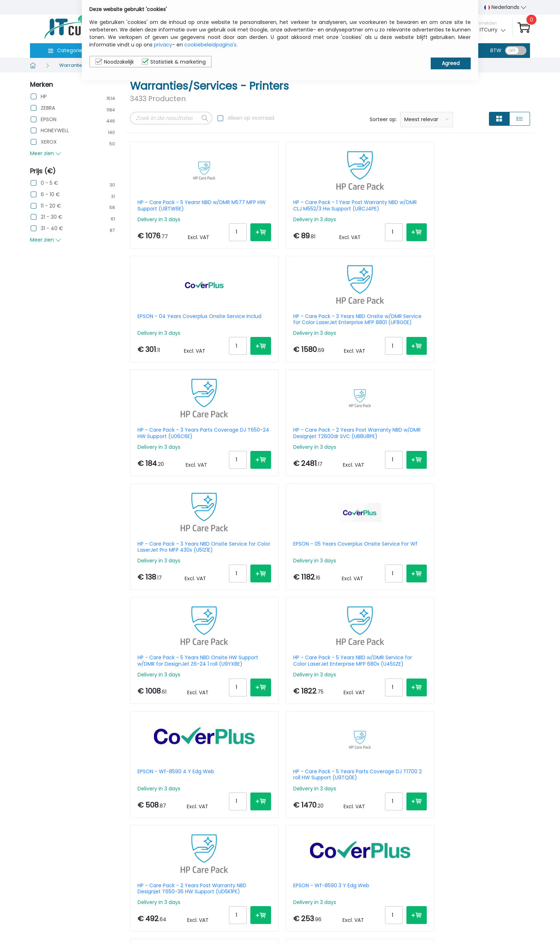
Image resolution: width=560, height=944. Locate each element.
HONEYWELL (55, 131)
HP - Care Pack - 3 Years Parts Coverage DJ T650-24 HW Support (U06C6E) (175, 328)
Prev (139, 775)
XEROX (49, 142)
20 (496, 774)
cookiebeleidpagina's (210, 45)
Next (223, 775)
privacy (163, 45)
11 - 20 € (51, 206)
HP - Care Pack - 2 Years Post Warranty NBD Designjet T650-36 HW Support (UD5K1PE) (175, 574)
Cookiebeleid (486, 909)
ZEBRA (48, 108)
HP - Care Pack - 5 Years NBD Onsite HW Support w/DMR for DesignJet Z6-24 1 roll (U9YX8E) (176, 451)
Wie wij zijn (422, 898)
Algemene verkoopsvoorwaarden (437, 924)
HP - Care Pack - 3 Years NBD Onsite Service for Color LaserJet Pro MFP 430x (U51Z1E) (380, 328)
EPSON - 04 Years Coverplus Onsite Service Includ (377, 205)
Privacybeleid (486, 898)
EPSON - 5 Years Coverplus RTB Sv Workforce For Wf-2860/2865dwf (380, 574)
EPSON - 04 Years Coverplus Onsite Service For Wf (172, 696)
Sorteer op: (383, 119)
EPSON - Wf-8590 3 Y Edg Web (278, 571)
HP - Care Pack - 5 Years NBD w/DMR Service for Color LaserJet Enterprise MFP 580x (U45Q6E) (480, 696)
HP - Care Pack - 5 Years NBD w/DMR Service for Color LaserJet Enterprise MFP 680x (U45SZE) (276, 451)
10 (471, 774)
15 (483, 774)
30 (509, 774)
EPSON (49, 120)
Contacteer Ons (429, 909)
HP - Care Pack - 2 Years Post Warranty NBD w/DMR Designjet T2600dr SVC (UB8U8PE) (278, 328)
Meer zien (46, 153)
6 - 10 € (50, 195)
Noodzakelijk (115, 62)
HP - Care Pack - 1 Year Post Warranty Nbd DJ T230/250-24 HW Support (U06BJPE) (482, 574)
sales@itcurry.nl (308, 905)
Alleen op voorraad (251, 118)
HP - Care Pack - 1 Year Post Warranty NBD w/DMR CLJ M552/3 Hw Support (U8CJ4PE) (278, 205)
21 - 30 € (52, 217)
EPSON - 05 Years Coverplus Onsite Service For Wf (479, 328)
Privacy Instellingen (493, 920)
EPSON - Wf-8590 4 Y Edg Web (381, 448)
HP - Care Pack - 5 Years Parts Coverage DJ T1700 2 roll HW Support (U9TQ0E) (482, 451)
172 (206, 775)
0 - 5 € (49, 183)
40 (523, 774)
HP (44, 97)
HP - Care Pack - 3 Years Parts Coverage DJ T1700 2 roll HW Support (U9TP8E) (277, 696)
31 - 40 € (52, 228)
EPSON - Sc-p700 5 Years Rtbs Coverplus (380, 696)
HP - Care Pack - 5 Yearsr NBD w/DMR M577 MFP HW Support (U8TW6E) (174, 205)
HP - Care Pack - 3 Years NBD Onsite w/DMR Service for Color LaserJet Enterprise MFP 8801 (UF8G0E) (483, 205)
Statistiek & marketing (174, 62)
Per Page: (450, 774)
